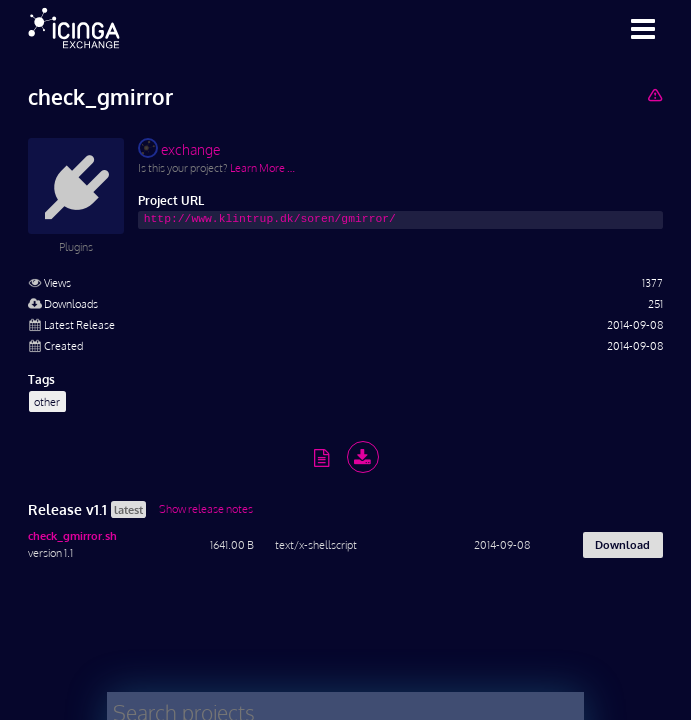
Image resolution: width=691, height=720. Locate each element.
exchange (179, 148)
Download (622, 544)
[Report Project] (654, 94)
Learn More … (262, 167)
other (47, 401)
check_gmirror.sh (72, 535)
